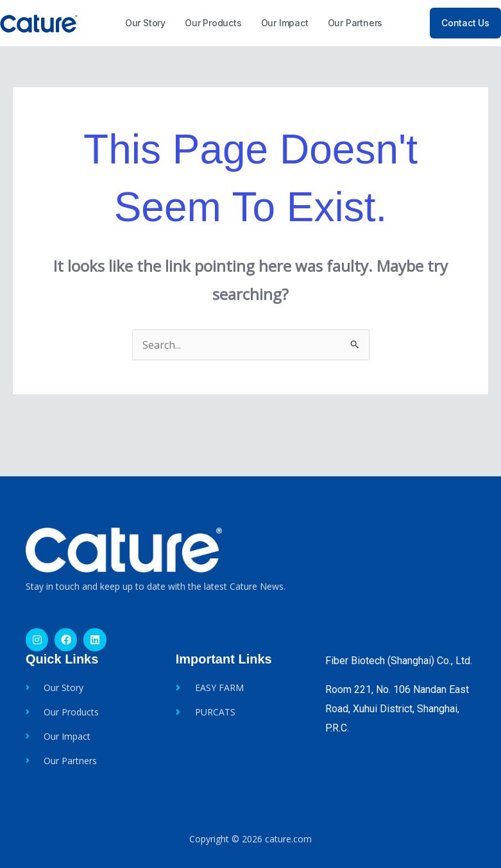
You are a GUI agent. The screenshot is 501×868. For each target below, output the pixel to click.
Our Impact (285, 23)
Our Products (213, 23)
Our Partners (355, 23)
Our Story (145, 23)
